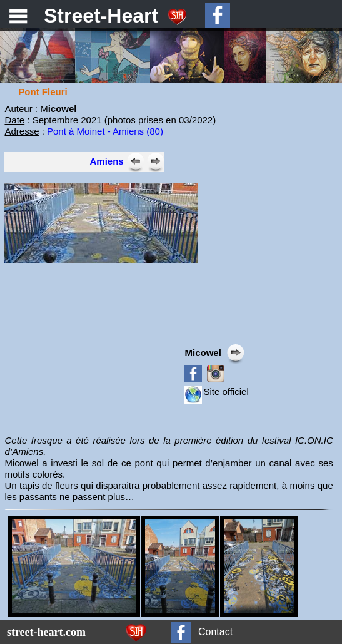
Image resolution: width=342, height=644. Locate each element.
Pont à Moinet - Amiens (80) (105, 131)
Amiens (106, 161)
